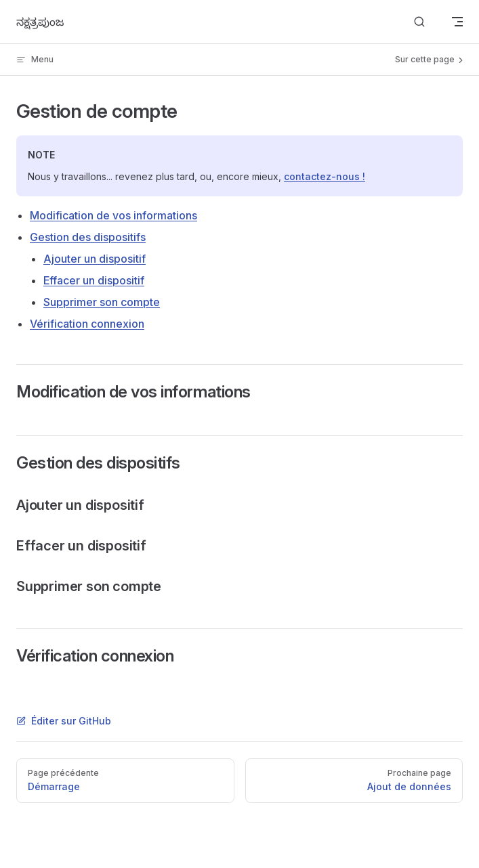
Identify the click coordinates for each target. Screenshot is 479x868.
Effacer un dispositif (94, 280)
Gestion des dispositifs (88, 237)
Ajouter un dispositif (95, 259)
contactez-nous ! (325, 176)
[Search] (419, 22)
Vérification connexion (87, 324)
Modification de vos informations (113, 215)
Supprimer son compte (102, 302)
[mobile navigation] (457, 22)
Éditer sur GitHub (64, 721)
